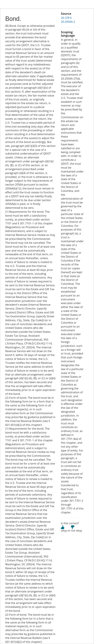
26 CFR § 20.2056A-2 (68, 20)
